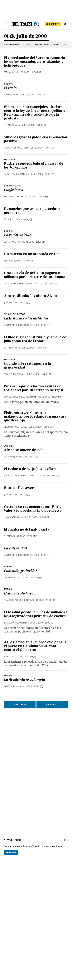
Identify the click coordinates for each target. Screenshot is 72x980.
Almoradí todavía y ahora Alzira (31, 296)
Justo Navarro (12, 242)
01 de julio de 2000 (25, 36)
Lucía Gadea (10, 517)
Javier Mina (10, 578)
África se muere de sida (24, 450)
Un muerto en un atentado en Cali (32, 254)
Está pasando (13, 45)
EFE (6, 72)
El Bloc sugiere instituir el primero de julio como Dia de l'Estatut (35, 339)
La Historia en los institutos (26, 319)
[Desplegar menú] (7, 24)
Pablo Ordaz (11, 374)
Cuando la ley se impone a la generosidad (27, 366)
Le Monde (9, 457)
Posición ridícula (18, 235)
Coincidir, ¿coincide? (20, 571)
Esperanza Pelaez (13, 197)
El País (7, 125)
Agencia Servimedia (14, 284)
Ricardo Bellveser (19, 488)
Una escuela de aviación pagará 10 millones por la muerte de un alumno (35, 275)
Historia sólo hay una (21, 594)
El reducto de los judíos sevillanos (32, 469)
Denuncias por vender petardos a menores (32, 211)
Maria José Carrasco (15, 476)
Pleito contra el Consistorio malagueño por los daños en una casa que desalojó (35, 417)
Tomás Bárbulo (12, 623)
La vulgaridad (15, 549)
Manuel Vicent (12, 95)
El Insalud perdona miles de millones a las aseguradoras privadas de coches (36, 614)
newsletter (12, 840)
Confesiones (13, 190)
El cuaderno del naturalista (27, 530)
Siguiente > (52, 705)
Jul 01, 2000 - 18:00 (29, 72)
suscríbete (53, 24)
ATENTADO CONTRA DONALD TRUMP (41, 45)
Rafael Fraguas (12, 174)
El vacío (10, 88)
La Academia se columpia (24, 680)
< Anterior (20, 705)
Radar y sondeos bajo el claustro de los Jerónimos (34, 166)
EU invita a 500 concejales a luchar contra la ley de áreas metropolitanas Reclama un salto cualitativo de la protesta (36, 113)
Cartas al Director (14, 325)
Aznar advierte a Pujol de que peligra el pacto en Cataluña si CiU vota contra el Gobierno (35, 646)
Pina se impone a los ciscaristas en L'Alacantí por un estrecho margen (33, 388)
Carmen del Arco (13, 148)
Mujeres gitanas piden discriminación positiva (36, 139)
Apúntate (11, 852)
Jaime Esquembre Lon (15, 397)
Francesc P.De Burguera (17, 600)
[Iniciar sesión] (65, 24)
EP (5, 219)
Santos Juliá (11, 686)
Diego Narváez (12, 427)
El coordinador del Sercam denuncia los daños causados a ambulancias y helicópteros (34, 62)
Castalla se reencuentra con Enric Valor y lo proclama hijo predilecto (33, 509)
